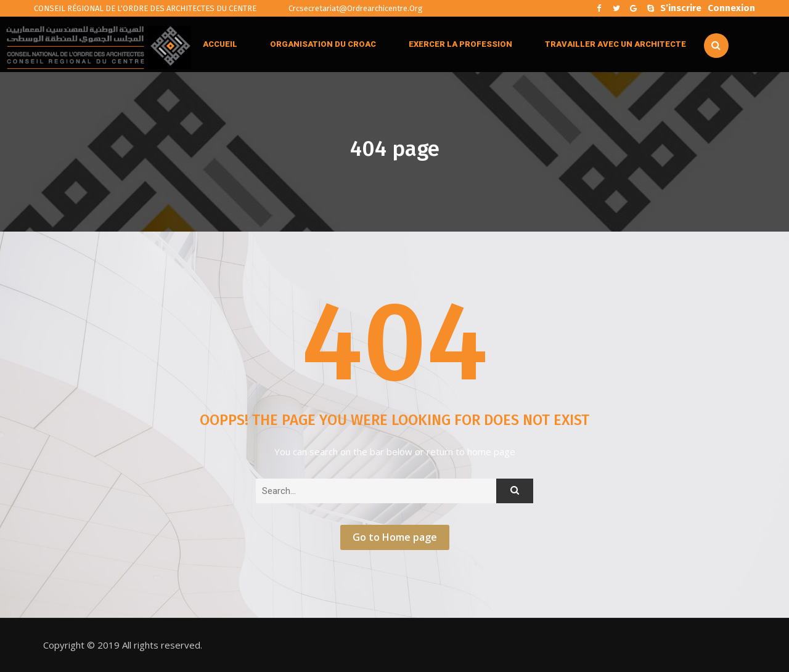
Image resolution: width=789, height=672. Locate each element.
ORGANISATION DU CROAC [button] (323, 44)
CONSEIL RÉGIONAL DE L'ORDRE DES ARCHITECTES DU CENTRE (145, 8)
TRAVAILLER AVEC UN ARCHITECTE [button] (615, 44)
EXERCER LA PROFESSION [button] (460, 44)
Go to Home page (395, 537)
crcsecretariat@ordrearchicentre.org (347, 8)
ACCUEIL (220, 44)
